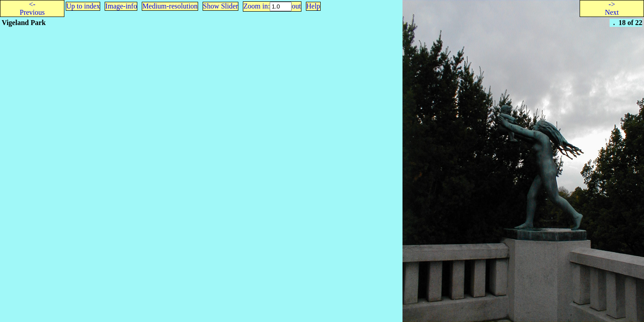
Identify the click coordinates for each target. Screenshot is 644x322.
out (296, 6)
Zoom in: (256, 6)
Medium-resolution (170, 6)
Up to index (83, 6)
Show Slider (221, 6)
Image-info (121, 6)
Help (313, 6)
